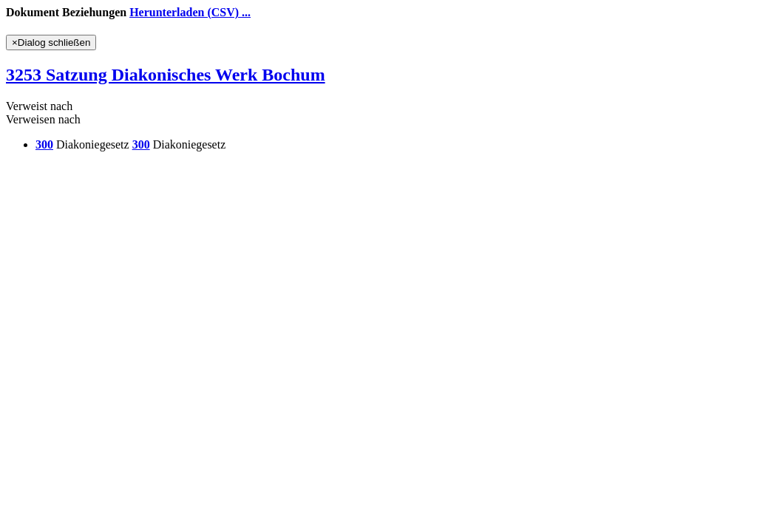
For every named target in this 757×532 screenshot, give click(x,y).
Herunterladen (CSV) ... (190, 12)
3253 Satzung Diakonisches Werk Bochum (166, 75)
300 (44, 144)
